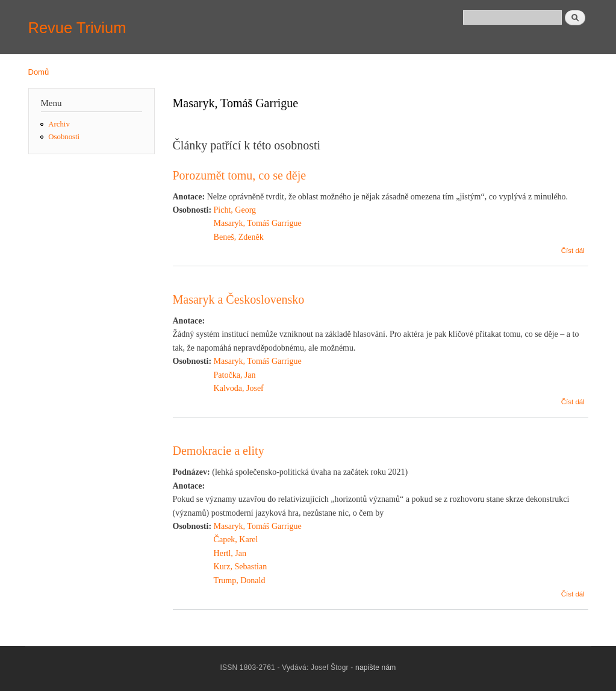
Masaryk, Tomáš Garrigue (258, 223)
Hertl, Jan (230, 553)
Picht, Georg (235, 210)
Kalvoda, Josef (239, 388)
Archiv (59, 124)
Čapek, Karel (236, 539)
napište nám (376, 668)
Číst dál (573, 251)
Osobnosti (64, 137)
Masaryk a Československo (239, 299)
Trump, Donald (240, 580)
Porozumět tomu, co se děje (240, 175)
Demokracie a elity (219, 451)
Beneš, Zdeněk (239, 237)
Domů (39, 72)
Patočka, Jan (235, 375)
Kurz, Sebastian (241, 567)
